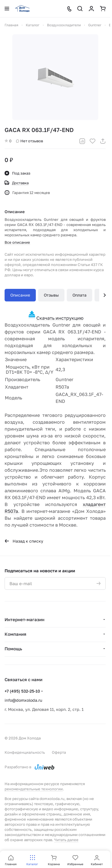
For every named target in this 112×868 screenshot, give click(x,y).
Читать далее (66, 840)
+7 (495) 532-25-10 (22, 691)
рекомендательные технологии (34, 789)
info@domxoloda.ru (23, 700)
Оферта (59, 752)
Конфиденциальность (25, 752)
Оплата (79, 295)
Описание (20, 295)
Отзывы (51, 295)
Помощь (13, 649)
